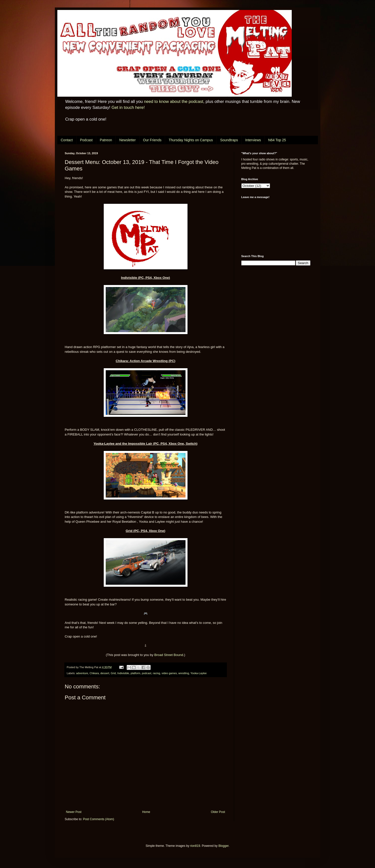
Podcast (86, 140)
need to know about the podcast (174, 102)
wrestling (184, 673)
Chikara (94, 673)
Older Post (218, 812)
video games (169, 673)
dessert (105, 673)
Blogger (224, 846)
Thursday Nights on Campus (191, 140)
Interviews (253, 140)
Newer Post (74, 812)
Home (146, 812)
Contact (67, 140)
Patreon (106, 140)
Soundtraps (229, 140)
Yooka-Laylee (199, 673)
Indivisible (123, 673)
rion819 (195, 846)
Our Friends (152, 140)
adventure (82, 673)
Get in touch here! (128, 108)
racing (156, 673)
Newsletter (127, 140)
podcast (147, 673)
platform (136, 673)
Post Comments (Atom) (99, 819)
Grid (113, 673)
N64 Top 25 (277, 140)
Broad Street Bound (169, 655)
